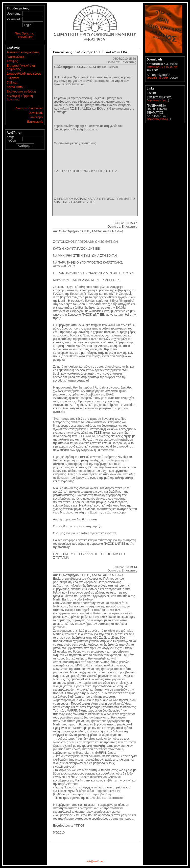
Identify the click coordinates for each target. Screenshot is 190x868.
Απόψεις (12, 61)
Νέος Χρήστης (24, 33)
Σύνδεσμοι (36, 117)
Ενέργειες (13, 78)
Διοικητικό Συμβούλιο (29, 108)
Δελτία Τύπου (15, 87)
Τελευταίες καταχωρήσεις (23, 52)
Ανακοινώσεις (16, 57)
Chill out (12, 83)
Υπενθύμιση (25, 37)
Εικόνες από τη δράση (21, 91)
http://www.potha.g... (159, 119)
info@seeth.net (95, 861)
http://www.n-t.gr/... (158, 101)
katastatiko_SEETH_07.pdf (162, 67)
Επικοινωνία (35, 122)
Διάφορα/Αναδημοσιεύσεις (24, 74)
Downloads (36, 113)
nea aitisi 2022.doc (158, 78)
